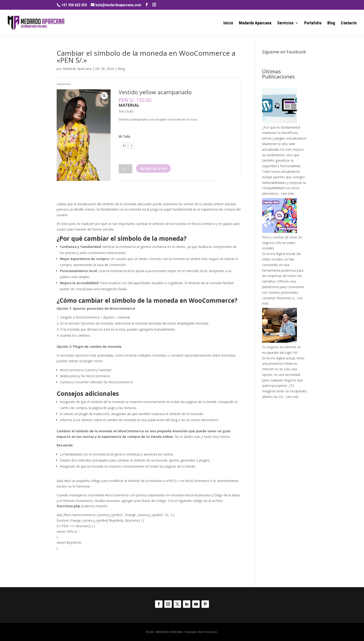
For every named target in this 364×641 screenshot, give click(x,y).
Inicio (228, 23)
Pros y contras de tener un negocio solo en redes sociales (282, 243)
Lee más (288, 194)
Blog (331, 23)
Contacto (349, 23)
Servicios (285, 23)
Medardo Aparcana (255, 23)
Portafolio (313, 23)
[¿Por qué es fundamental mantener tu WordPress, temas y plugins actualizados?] (279, 122)
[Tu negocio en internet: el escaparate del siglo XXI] (279, 341)
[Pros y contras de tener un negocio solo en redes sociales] (279, 232)
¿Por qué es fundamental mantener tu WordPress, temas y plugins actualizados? (284, 133)
